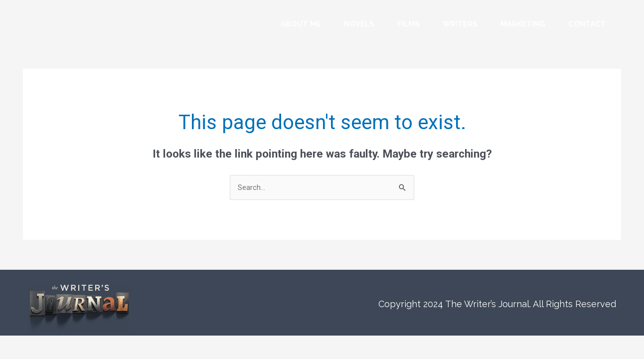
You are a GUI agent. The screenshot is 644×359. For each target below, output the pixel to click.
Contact (587, 24)
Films (408, 24)
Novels (359, 24)
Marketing (523, 24)
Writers (460, 24)
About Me (301, 24)
